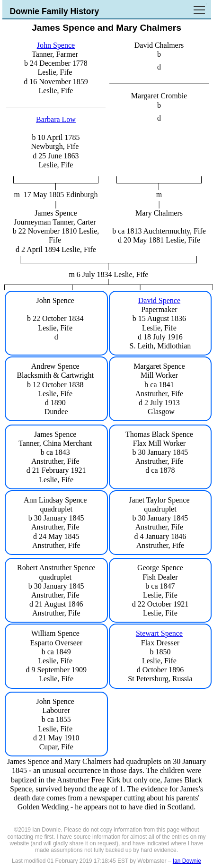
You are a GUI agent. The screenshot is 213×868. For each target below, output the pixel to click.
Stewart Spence (159, 633)
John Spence (56, 45)
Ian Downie (187, 861)
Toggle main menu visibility (200, 6)
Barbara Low (56, 119)
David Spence (159, 300)
